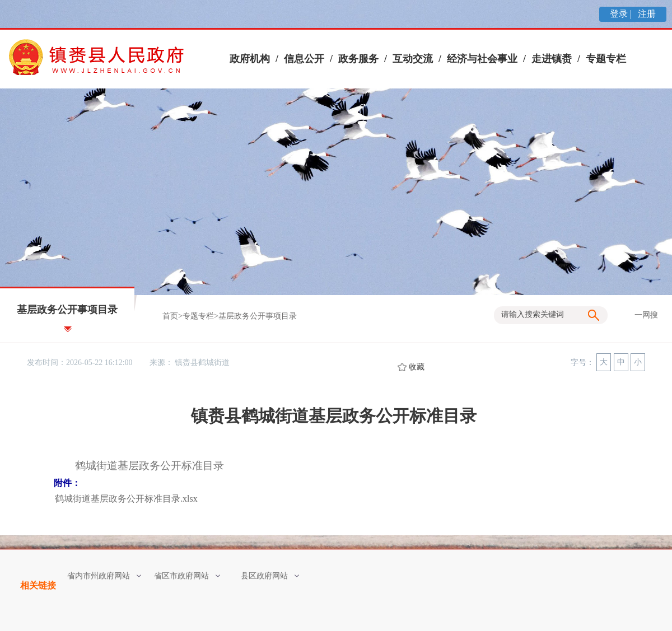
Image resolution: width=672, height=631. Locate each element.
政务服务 (358, 59)
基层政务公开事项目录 (258, 316)
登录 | (622, 14)
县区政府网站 (270, 576)
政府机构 (250, 59)
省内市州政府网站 (104, 576)
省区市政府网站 (187, 576)
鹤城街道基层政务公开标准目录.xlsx (126, 499)
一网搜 (646, 315)
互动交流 (413, 59)
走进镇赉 (552, 59)
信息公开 (304, 59)
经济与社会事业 (482, 59)
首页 (170, 316)
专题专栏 (606, 59)
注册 (646, 14)
